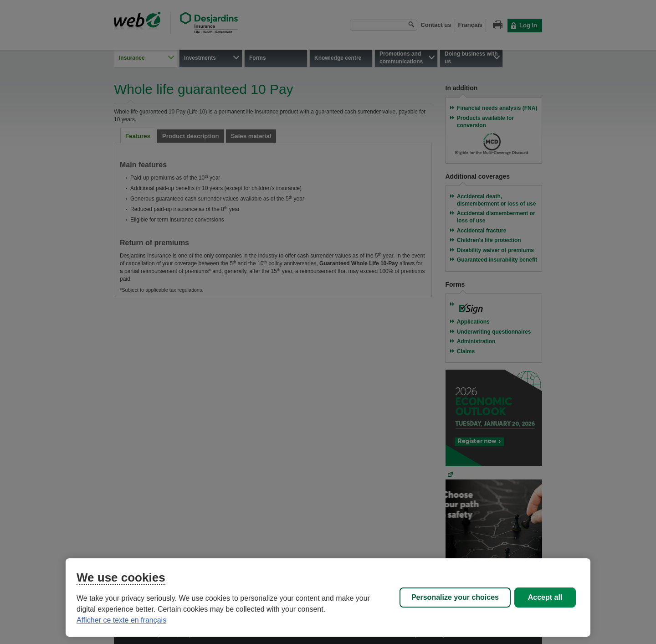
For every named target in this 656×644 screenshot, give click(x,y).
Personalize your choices (455, 597)
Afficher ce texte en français (121, 620)
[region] (328, 598)
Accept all (545, 597)
